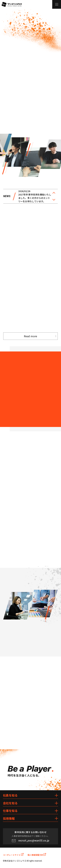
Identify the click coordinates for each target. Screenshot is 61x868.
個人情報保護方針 (37, 855)
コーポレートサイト (13, 855)
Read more (30, 336)
